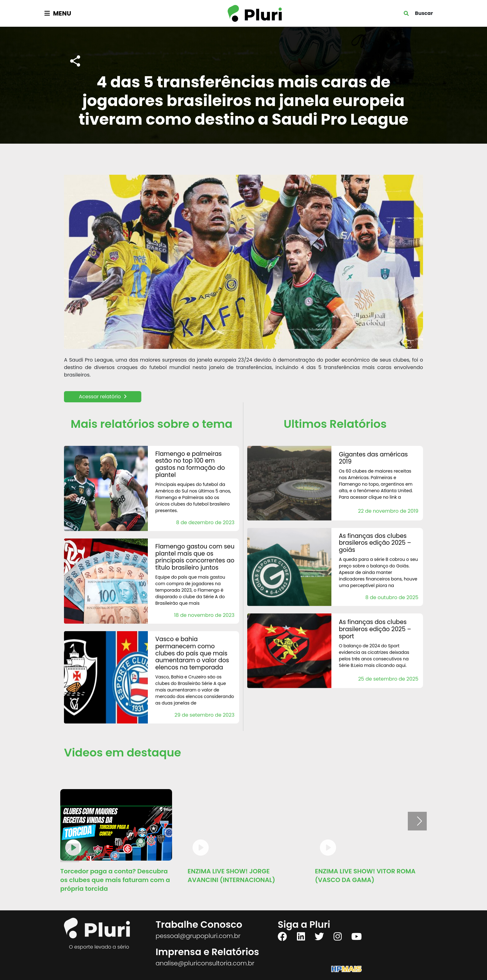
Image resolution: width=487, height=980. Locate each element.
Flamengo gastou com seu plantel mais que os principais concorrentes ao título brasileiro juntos (195, 557)
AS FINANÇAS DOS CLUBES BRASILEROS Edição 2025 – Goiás (375, 543)
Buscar (424, 13)
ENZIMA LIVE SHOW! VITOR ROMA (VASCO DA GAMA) (365, 876)
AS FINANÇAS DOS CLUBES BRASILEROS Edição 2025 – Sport (375, 629)
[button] (419, 821)
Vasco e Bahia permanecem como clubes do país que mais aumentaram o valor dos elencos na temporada (192, 653)
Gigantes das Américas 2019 (373, 458)
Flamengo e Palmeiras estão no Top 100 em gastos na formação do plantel (190, 464)
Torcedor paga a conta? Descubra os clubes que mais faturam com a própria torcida (115, 880)
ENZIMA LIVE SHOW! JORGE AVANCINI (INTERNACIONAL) (231, 876)
